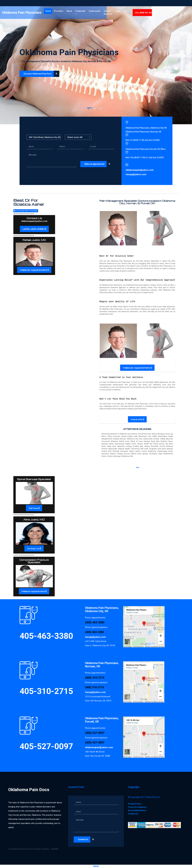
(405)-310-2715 (95, 678)
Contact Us (33, 549)
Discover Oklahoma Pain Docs (41, 74)
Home (61, 12)
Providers (71, 12)
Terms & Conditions (137, 807)
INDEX (96, 866)
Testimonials (108, 12)
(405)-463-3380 (34, 229)
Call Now (33, 508)
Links (138, 12)
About (82, 12)
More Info (137, 419)
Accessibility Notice (137, 810)
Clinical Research (122, 14)
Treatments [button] (93, 12)
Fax (146, 12)
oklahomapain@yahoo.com (34, 221)
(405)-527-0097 (95, 733)
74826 (137, 468)
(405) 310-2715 (94, 687)
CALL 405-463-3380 (166, 14)
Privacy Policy (134, 804)
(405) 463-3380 (94, 632)
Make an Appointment (98, 164)
